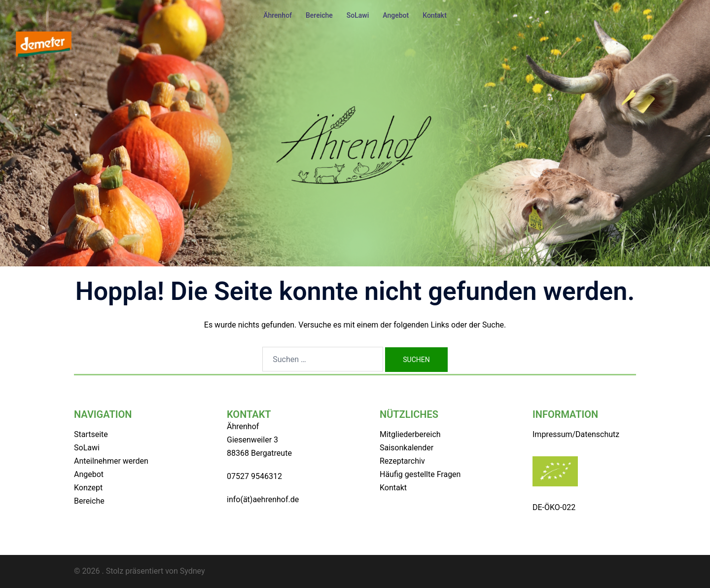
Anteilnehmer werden (111, 461)
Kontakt (435, 15)
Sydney (193, 571)
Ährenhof (278, 15)
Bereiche (319, 15)
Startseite (91, 434)
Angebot (396, 15)
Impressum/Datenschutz (576, 434)
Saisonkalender (407, 448)
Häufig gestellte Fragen (420, 474)
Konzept (88, 488)
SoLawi (358, 15)
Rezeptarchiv (402, 461)
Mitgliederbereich (410, 434)
